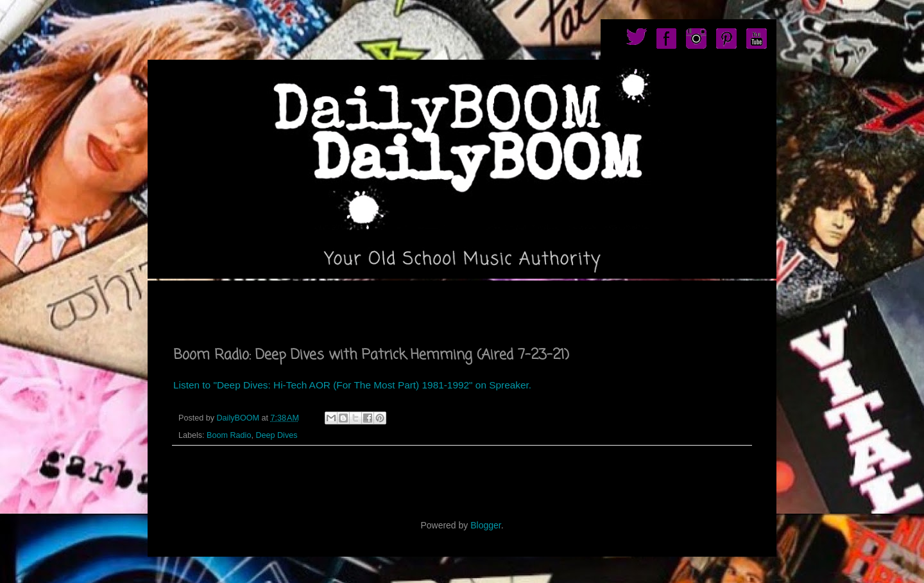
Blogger (485, 525)
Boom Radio (229, 435)
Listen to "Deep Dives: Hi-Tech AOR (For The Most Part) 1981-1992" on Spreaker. (352, 385)
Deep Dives (276, 435)
